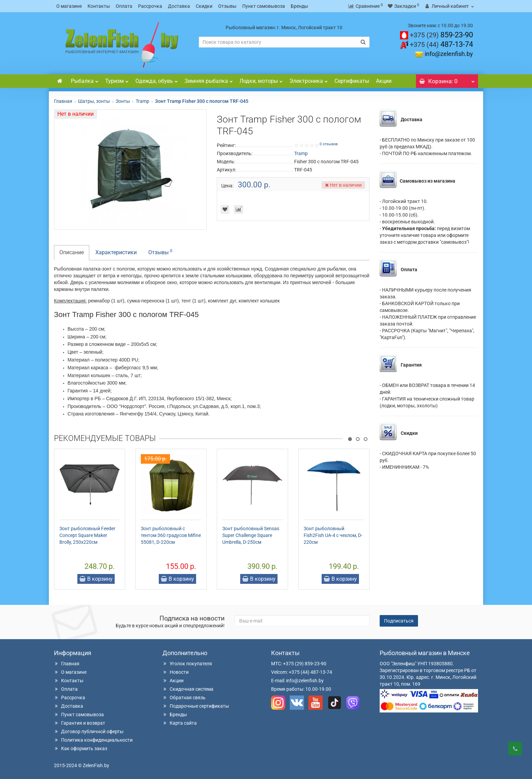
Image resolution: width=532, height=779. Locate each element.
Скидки (204, 6)
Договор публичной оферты (89, 731)
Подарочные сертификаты (196, 706)
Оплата (124, 6)
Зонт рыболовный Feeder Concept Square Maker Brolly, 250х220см (87, 535)
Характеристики (116, 252)
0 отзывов (329, 144)
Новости (176, 672)
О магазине (69, 6)
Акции (384, 81)
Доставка (179, 6)
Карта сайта (180, 723)
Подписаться (399, 621)
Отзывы (227, 6)
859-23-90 (441, 35)
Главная (63, 101)
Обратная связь (184, 698)
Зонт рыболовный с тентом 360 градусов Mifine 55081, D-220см (171, 535)
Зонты (123, 101)
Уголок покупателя (187, 664)
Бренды (299, 6)
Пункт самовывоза (264, 6)
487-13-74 (441, 44)
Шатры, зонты (94, 101)
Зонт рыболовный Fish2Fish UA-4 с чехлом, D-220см (333, 535)
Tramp (142, 101)
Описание (72, 252)
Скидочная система (188, 689)
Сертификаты (352, 81)
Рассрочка (150, 6)
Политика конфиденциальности (93, 740)
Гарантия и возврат (80, 723)
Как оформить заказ (81, 748)
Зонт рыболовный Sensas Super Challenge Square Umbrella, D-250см (251, 535)
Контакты (99, 6)
